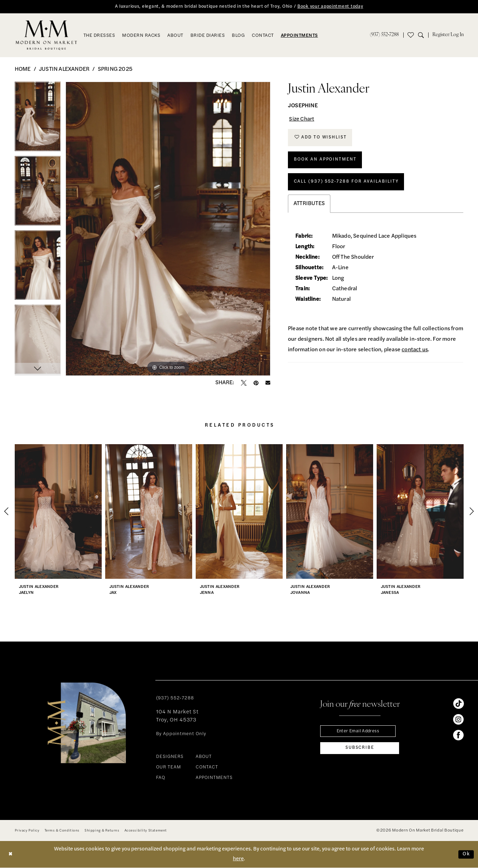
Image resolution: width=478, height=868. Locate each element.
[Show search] (423, 35)
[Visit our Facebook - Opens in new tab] (458, 735)
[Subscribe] (360, 749)
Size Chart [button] (302, 120)
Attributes (309, 207)
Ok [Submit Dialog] (466, 855)
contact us (415, 353)
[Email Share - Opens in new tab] (268, 383)
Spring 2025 (115, 69)
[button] (448, 35)
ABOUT (204, 757)
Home (23, 69)
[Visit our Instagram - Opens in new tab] (458, 719)
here (238, 859)
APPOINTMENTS (214, 778)
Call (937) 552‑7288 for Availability (349, 185)
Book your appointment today (333, 7)
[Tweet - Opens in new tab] (244, 383)
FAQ (161, 778)
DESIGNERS (170, 757)
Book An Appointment (326, 162)
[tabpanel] (38, 119)
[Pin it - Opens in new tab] (256, 383)
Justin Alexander (64, 69)
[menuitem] (385, 35)
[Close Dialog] (11, 855)
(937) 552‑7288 (175, 698)
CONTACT (207, 768)
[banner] (46, 35)
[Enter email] (360, 731)
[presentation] (58, 511)
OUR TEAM (169, 768)
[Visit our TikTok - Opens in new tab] (458, 704)
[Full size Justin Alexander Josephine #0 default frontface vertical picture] (168, 229)
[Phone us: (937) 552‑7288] (385, 35)
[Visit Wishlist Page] (411, 35)
